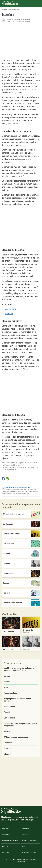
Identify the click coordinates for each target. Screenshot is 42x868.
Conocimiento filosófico (21, 603)
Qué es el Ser (21, 544)
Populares (6, 829)
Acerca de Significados (10, 840)
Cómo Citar (26, 835)
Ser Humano (11, 309)
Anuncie (5, 846)
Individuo (21, 554)
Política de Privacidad (30, 840)
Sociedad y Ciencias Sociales (10, 9)
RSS (24, 846)
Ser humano (21, 524)
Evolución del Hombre (21, 534)
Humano (9, 314)
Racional (21, 593)
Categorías (6, 835)
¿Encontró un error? (29, 852)
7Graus (19, 859)
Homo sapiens (21, 573)
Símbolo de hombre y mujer (21, 514)
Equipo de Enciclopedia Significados (18, 488)
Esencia (21, 583)
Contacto (5, 852)
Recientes (26, 829)
